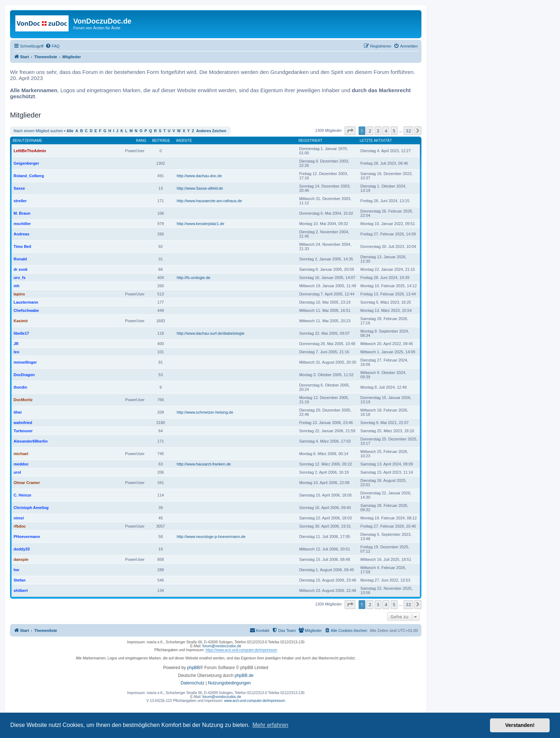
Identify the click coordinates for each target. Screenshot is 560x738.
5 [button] (394, 131)
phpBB (194, 668)
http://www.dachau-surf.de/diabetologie (211, 333)
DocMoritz (23, 400)
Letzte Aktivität (376, 141)
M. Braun (22, 213)
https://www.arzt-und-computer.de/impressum (241, 650)
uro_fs (20, 278)
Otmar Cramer (27, 483)
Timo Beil (22, 246)
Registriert (311, 141)
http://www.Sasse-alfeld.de (200, 188)
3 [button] (378, 131)
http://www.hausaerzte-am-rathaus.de (209, 201)
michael (21, 454)
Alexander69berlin (31, 441)
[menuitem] (52, 46)
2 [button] (370, 131)
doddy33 (22, 549)
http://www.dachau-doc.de (199, 176)
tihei (18, 412)
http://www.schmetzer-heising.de (205, 412)
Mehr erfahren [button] (271, 725)
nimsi (19, 518)
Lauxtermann (26, 302)
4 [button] (386, 131)
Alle (70, 131)
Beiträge (161, 141)
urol (17, 472)
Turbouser (23, 431)
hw (16, 570)
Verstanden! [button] (520, 725)
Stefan (20, 580)
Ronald (20, 259)
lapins (19, 294)
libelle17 (21, 333)
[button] (350, 131)
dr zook (21, 269)
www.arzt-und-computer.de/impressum (254, 701)
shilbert (21, 590)
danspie (21, 559)
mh (17, 286)
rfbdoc (20, 526)
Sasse (19, 188)
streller (20, 201)
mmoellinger (25, 362)
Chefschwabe (26, 310)
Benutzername (28, 141)
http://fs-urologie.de (194, 278)
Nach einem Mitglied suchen (38, 131)
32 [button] (408, 131)
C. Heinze (22, 495)
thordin (20, 387)
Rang (141, 141)
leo (16, 352)
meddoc (21, 464)
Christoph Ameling (31, 508)
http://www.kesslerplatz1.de (201, 224)
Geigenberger (26, 163)
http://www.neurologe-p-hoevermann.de (211, 537)
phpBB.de (244, 675)
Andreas (21, 234)
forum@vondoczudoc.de (222, 646)
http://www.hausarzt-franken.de (204, 464)
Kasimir (21, 321)
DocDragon (24, 375)
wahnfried (23, 423)
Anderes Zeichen (211, 131)
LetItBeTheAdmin (30, 151)
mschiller (22, 224)
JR (16, 344)
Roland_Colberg (29, 176)
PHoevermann (27, 537)
